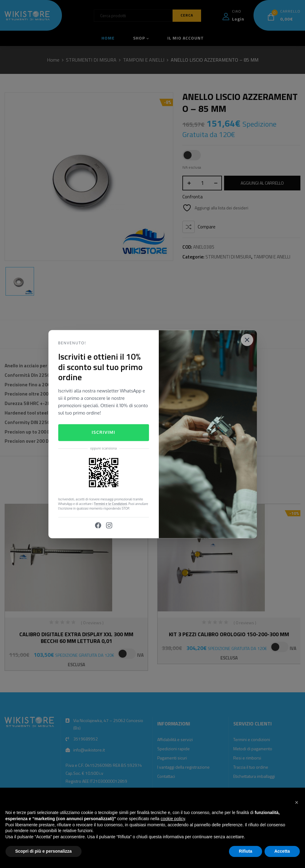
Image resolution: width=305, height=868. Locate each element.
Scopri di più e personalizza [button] (44, 851)
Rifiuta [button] (246, 851)
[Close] (247, 340)
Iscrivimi (103, 432)
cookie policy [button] (173, 819)
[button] (297, 802)
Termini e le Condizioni (111, 504)
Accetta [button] (282, 851)
